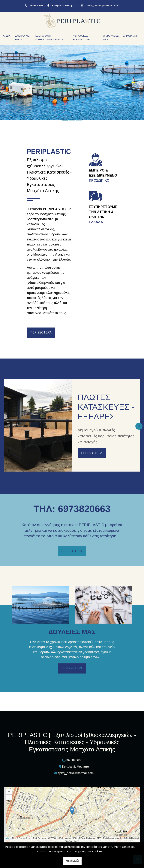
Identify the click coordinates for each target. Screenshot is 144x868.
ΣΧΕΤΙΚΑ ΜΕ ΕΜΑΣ (22, 38)
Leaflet (7, 838)
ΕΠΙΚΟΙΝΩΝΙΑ (131, 36)
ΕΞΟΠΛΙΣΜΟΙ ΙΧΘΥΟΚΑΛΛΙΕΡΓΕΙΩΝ (48, 38)
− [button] (9, 797)
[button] (11, 82)
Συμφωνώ (72, 861)
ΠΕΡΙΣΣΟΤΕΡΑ (41, 332)
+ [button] (9, 792)
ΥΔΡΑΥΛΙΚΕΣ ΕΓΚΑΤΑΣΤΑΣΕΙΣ (82, 38)
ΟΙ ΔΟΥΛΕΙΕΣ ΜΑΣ (111, 38)
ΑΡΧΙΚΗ (8, 36)
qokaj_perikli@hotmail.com (102, 6)
